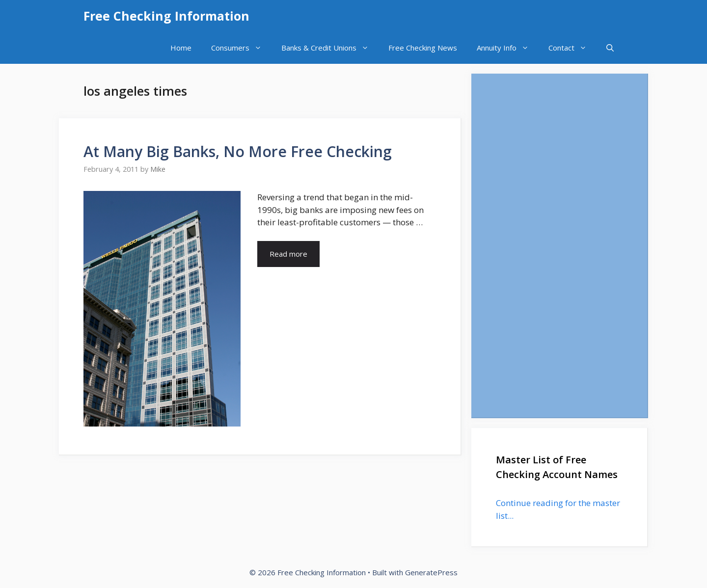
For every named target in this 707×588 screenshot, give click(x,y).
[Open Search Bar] (610, 48)
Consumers (241, 48)
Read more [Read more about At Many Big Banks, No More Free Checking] (288, 254)
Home (181, 48)
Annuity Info (508, 48)
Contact (572, 48)
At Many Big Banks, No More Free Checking (238, 151)
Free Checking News (423, 48)
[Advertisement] (559, 245)
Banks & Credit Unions (330, 48)
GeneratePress (431, 572)
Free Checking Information (166, 16)
